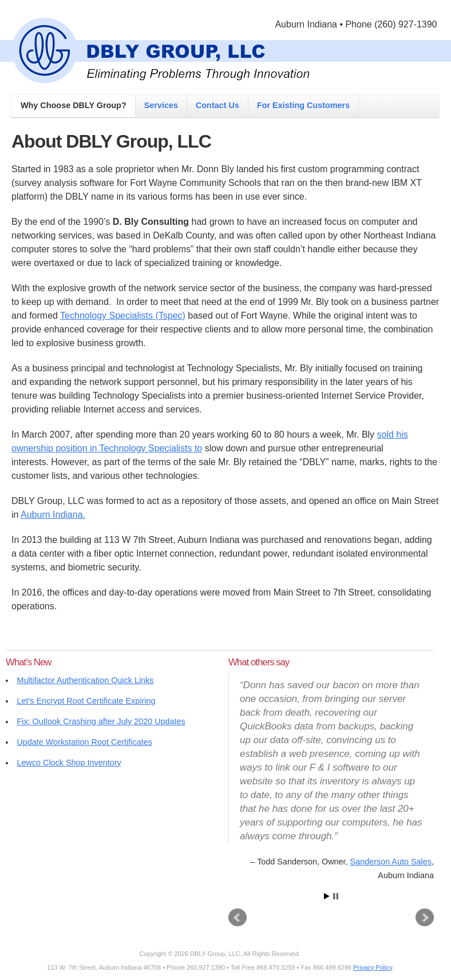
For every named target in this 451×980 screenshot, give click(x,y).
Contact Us (217, 105)
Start (327, 896)
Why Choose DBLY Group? (74, 105)
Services (161, 105)
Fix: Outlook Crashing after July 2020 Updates (101, 721)
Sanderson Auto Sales (391, 862)
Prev (238, 918)
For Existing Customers (303, 105)
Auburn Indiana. (53, 515)
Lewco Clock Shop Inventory (69, 763)
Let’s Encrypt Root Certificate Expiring (86, 701)
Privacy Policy (373, 967)
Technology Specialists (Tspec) (123, 316)
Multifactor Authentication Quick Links (85, 680)
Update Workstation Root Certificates (84, 742)
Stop (336, 896)
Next (425, 918)
